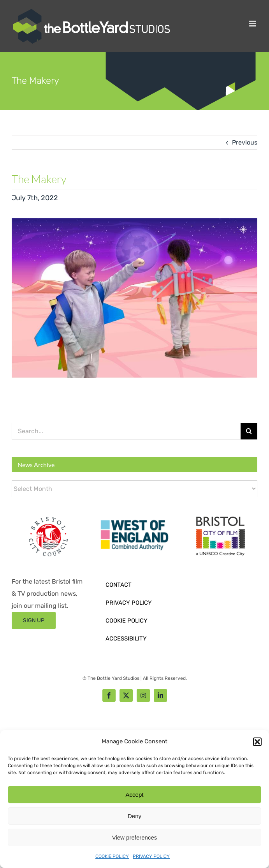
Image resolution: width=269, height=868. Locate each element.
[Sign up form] (34, 620)
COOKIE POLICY (112, 856)
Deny (134, 816)
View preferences (135, 837)
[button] (257, 742)
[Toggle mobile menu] (253, 24)
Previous (245, 142)
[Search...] (126, 431)
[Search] (249, 431)
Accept (135, 795)
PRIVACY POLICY (151, 856)
